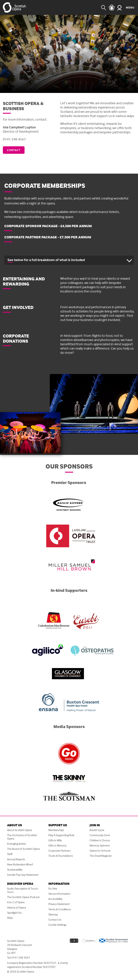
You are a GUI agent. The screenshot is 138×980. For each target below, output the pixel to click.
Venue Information (59, 894)
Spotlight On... (15, 913)
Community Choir (100, 835)
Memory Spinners (100, 845)
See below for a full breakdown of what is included (46, 260)
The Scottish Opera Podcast (23, 897)
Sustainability (15, 870)
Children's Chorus (100, 840)
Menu (130, 7)
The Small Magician (101, 856)
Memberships (56, 830)
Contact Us (55, 920)
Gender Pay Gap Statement (23, 875)
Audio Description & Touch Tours (23, 890)
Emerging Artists (17, 844)
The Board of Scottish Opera (23, 849)
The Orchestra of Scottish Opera (22, 837)
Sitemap (53, 914)
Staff (10, 854)
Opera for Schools (100, 851)
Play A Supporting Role (61, 835)
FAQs (10, 918)
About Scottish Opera (20, 830)
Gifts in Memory (57, 845)
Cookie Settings (57, 925)
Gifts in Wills (55, 840)
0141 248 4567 (21, 957)
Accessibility (55, 899)
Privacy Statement (59, 904)
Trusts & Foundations (61, 856)
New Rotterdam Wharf (20, 864)
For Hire (53, 889)
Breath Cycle (97, 830)
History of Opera (17, 908)
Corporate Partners (59, 851)
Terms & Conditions (60, 909)
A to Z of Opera (16, 902)
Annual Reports (16, 859)
